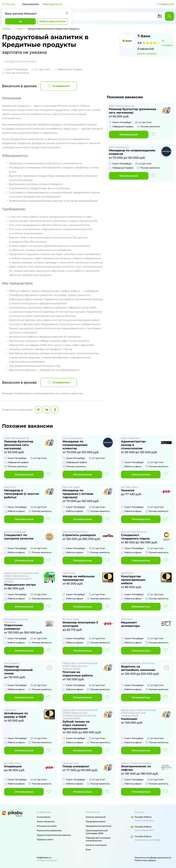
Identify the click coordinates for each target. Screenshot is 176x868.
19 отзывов (167, 43)
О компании (44, 817)
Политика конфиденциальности (153, 858)
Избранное (165, 4)
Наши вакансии (46, 821)
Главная (6, 29)
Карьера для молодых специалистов (98, 839)
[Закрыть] (67, 13)
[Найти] (169, 16)
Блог (88, 850)
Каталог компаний (96, 845)
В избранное (59, 86)
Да (21, 21)
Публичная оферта (145, 860)
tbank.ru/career (147, 54)
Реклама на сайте (47, 826)
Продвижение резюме (99, 826)
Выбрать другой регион (53, 21)
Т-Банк (19, 29)
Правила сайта (45, 839)
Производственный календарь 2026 (97, 832)
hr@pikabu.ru (44, 858)
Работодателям (52, 4)
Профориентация (96, 821)
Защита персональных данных (54, 835)
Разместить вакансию (49, 830)
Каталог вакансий (96, 817)
